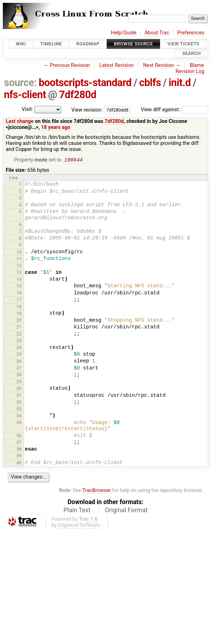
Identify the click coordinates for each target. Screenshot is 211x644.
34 (19, 416)
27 (19, 369)
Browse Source (133, 44)
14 (19, 280)
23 (19, 341)
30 (19, 389)
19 (19, 314)
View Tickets (183, 44)
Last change (20, 121)
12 (19, 266)
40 (19, 464)
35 (19, 423)
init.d (180, 83)
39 (19, 456)
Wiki (21, 44)
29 (19, 382)
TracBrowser (97, 491)
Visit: (27, 109)
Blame (197, 65)
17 (19, 300)
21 (19, 327)
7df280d (78, 95)
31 (19, 396)
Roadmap (88, 44)
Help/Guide (124, 33)
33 (19, 410)
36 (19, 436)
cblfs (150, 83)
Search (192, 54)
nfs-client (25, 95)
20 (19, 321)
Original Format (126, 511)
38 (19, 450)
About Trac (157, 33)
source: (20, 83)
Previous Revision (70, 65)
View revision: (87, 110)
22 (19, 335)
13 (19, 273)
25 (19, 355)
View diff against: (175, 110)
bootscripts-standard (85, 83)
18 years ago (56, 127)
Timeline (51, 44)
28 (19, 375)
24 (19, 348)
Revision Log (190, 71)
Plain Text (77, 511)
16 (19, 293)
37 (19, 443)
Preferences (191, 33)
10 (19, 253)
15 (19, 287)
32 (19, 403)
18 (19, 307)
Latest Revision (116, 65)
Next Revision (158, 65)
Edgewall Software (79, 526)
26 (19, 362)
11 (19, 259)
